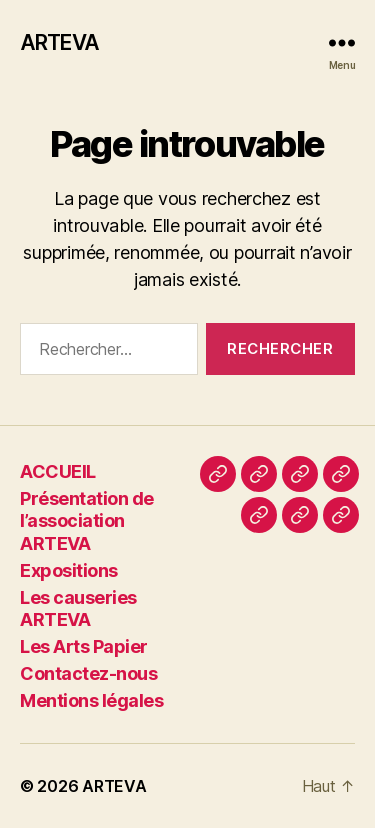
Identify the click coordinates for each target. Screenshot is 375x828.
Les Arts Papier (84, 646)
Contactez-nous (88, 673)
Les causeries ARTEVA (78, 609)
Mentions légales (91, 700)
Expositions (69, 570)
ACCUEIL (58, 471)
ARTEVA (59, 42)
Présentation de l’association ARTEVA (87, 521)
